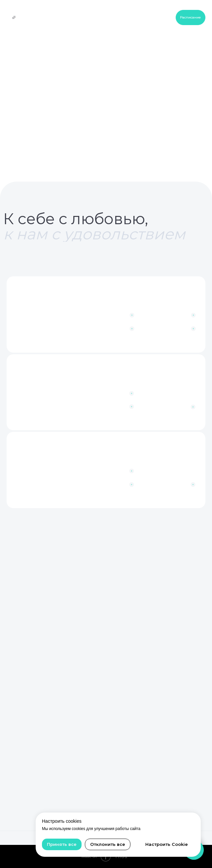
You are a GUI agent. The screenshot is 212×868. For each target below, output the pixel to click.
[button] (171, 485)
